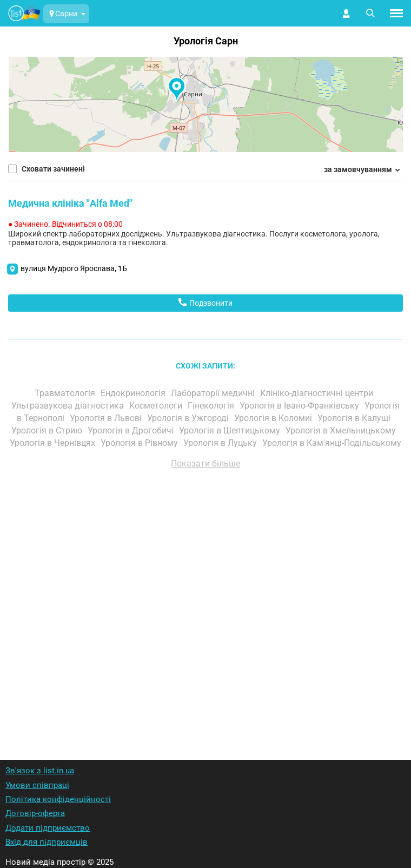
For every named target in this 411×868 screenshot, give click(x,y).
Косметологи (157, 406)
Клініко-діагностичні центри (318, 393)
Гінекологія (212, 406)
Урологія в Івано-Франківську (300, 406)
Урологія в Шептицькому (231, 430)
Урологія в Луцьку (221, 443)
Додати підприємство (48, 828)
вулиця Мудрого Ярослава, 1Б (74, 268)
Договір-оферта (35, 813)
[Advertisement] (205, 600)
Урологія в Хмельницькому (342, 430)
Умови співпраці (37, 785)
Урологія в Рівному (140, 443)
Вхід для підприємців (47, 842)
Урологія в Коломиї (274, 418)
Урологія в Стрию (48, 430)
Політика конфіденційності (58, 799)
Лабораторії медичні (214, 393)
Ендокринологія (134, 393)
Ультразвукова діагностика (69, 406)
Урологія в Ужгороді (189, 418)
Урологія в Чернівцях (54, 443)
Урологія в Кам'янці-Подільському (332, 443)
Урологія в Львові (107, 418)
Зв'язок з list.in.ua (40, 771)
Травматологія (66, 393)
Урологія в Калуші (355, 418)
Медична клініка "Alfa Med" (70, 203)
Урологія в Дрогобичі (132, 430)
